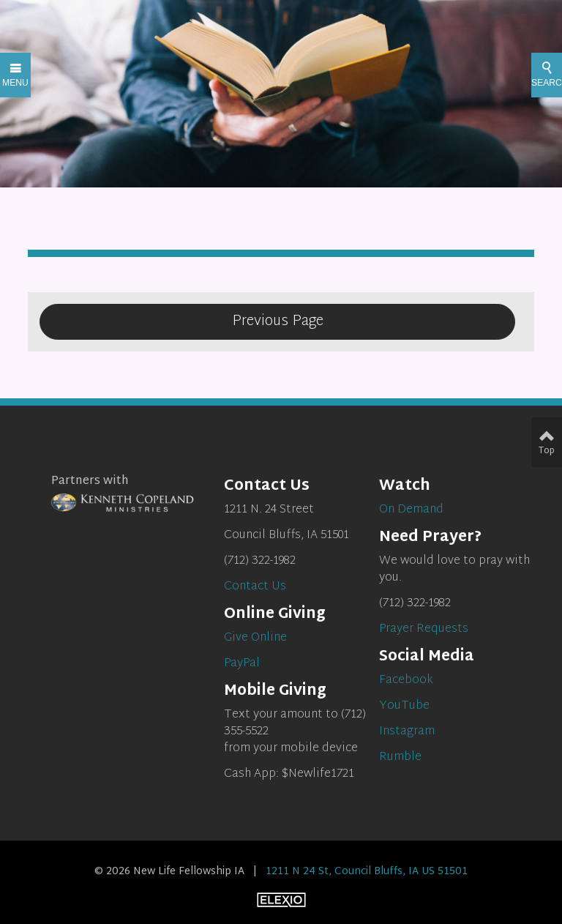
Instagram (407, 732)
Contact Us (255, 587)
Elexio (281, 900)
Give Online (255, 638)
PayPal (242, 664)
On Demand (411, 510)
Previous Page (278, 321)
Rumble (400, 757)
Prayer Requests (424, 629)
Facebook (406, 681)
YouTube (404, 706)
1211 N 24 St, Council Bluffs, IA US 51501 (367, 872)
